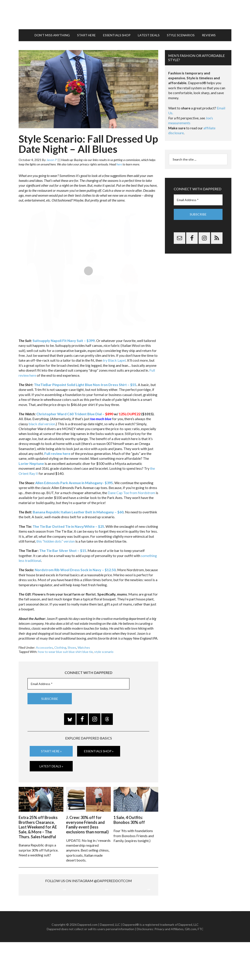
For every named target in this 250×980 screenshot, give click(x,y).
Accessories (44, 647)
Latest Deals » (51, 766)
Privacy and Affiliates (169, 967)
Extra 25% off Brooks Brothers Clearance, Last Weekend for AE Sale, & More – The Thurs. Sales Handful (38, 826)
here (119, 164)
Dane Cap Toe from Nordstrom (131, 492)
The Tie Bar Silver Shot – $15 (63, 550)
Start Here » (51, 751)
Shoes (72, 647)
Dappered (125, 14)
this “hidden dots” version (56, 541)
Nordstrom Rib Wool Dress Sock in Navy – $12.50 (75, 569)
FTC (201, 967)
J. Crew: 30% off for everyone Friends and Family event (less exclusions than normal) (87, 824)
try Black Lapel (114, 360)
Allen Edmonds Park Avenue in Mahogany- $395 (74, 482)
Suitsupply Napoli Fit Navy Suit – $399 (64, 340)
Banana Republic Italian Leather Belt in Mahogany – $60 (78, 511)
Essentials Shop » (99, 751)
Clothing (60, 647)
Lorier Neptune (31, 463)
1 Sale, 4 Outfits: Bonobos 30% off (129, 819)
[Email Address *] (78, 683)
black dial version (42, 423)
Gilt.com (191, 967)
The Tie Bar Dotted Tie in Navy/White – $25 (68, 526)
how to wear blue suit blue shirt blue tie (65, 651)
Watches (84, 647)
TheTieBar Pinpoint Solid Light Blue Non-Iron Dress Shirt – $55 (85, 384)
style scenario (104, 651)
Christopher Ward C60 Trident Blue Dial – (75, 413)
